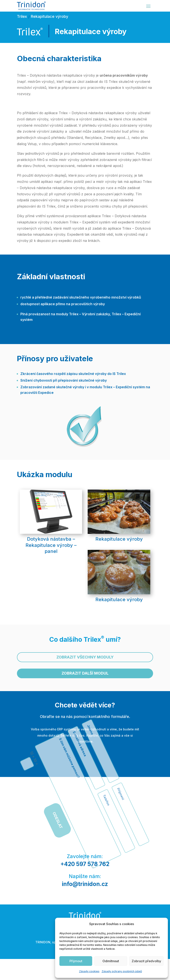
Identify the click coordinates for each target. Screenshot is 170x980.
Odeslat (72, 764)
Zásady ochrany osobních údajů (122, 971)
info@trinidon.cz (85, 884)
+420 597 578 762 (85, 864)
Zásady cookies (89, 971)
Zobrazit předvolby (146, 961)
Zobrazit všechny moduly (85, 657)
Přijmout (76, 961)
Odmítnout (111, 961)
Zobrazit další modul (85, 673)
